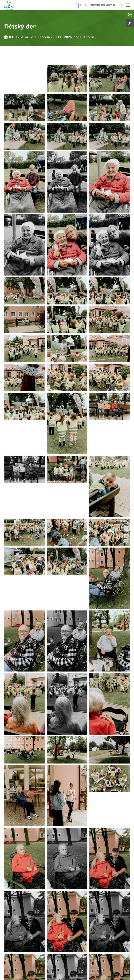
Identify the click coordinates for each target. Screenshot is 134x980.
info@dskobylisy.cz (103, 5)
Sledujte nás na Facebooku (78, 5)
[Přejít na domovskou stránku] (8, 5)
